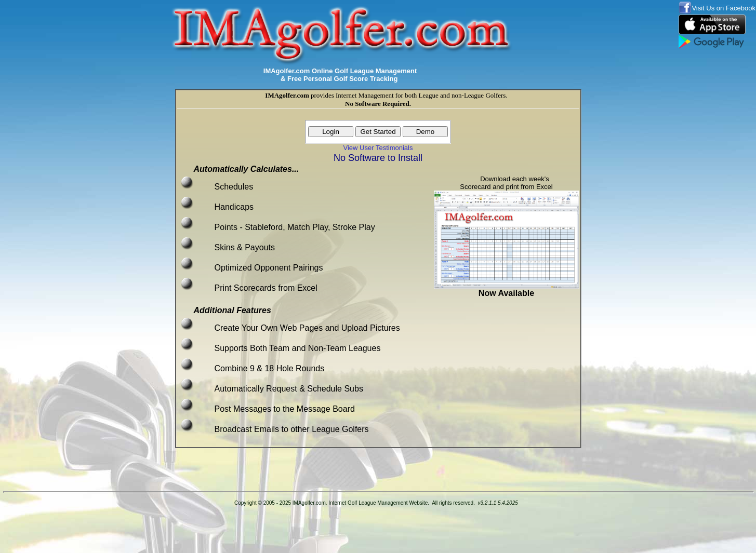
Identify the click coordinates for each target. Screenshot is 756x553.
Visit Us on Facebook (724, 8)
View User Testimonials (378, 148)
